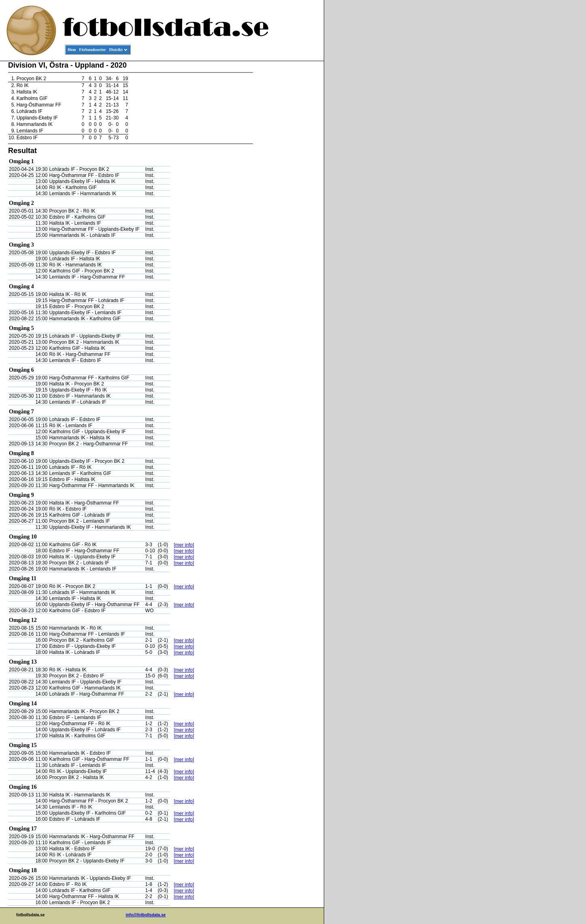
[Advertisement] (287, 185)
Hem (72, 50)
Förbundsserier (93, 50)
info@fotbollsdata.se (146, 915)
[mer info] (184, 545)
